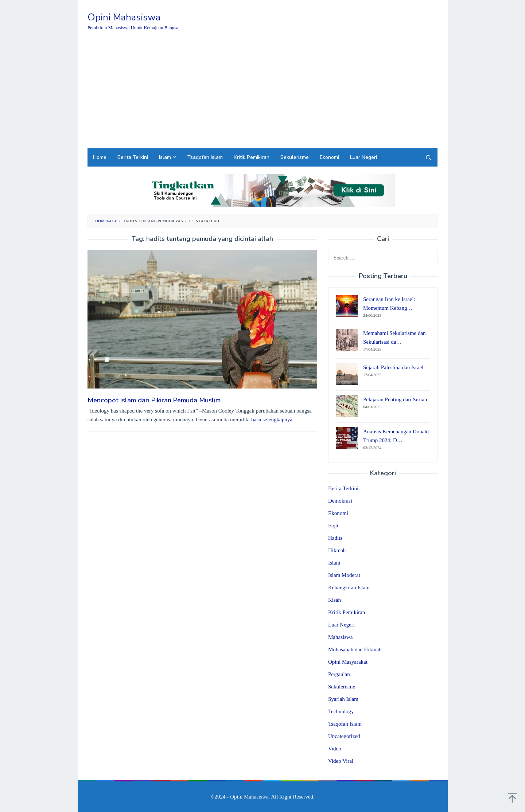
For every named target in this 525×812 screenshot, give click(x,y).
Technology (341, 711)
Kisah (335, 600)
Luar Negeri (341, 625)
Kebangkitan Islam (349, 587)
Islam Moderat (344, 575)
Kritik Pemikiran (347, 612)
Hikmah (337, 550)
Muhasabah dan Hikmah (355, 649)
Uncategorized (344, 736)
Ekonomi (338, 513)
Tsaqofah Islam (345, 724)
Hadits (335, 538)
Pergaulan (339, 674)
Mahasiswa (341, 637)
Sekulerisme (342, 687)
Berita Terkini (343, 488)
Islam (334, 563)
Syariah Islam (343, 699)
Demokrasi (340, 501)
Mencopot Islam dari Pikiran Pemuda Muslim (154, 400)
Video (335, 749)
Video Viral (341, 761)
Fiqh (333, 526)
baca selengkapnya (272, 419)
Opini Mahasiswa (124, 17)
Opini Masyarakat (348, 662)
